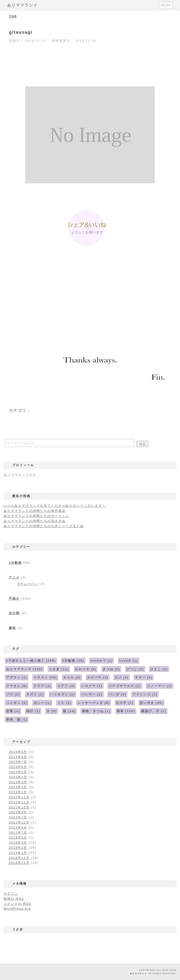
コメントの (17, 904)
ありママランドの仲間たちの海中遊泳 (35, 511)
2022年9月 (18, 812)
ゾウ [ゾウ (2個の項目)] (13, 694)
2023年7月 (18, 762)
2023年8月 (18, 757)
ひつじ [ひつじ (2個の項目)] (135, 669)
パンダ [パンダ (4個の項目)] (117, 694)
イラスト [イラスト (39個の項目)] (45, 677)
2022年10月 (19, 807)
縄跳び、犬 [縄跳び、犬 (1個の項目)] (154, 711)
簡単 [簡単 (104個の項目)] (126, 711)
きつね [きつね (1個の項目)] (111, 669)
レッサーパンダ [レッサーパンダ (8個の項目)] (94, 703)
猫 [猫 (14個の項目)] (69, 711)
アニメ (14, 577)
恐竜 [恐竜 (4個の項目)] (13, 711)
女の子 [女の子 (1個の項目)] (125, 703)
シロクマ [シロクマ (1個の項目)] (92, 686)
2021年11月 (19, 822)
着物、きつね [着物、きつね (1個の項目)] (96, 711)
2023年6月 (18, 767)
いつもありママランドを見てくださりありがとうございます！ (55, 506)
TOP (13, 16)
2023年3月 (18, 782)
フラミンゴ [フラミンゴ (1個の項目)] (145, 694)
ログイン (11, 894)
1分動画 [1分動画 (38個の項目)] (73, 661)
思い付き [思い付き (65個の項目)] (151, 703)
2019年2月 (18, 848)
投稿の (14, 899)
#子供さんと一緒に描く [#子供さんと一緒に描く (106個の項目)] (31, 661)
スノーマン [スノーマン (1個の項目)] (159, 686)
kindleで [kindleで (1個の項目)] (102, 661)
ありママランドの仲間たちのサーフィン (36, 516)
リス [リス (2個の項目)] (64, 703)
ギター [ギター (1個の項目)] (144, 677)
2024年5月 (18, 752)
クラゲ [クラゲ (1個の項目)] (42, 686)
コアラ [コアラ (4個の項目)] (66, 686)
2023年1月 (18, 792)
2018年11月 (19, 863)
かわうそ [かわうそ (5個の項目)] (86, 669)
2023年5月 (18, 772)
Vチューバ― (28, 584)
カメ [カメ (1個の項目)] (122, 677)
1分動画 (15, 563)
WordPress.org (17, 909)
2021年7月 (18, 833)
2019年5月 (18, 837)
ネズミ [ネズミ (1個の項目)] (35, 694)
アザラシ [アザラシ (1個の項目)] (17, 677)
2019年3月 (18, 843)
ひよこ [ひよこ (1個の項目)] (159, 669)
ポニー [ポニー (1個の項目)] (42, 703)
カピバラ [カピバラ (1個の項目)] (98, 677)
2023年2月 (18, 787)
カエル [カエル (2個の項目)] (72, 677)
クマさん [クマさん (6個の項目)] (17, 686)
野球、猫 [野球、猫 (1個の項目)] (17, 720)
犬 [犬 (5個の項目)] (52, 711)
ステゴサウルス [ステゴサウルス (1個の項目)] (125, 686)
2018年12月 (19, 858)
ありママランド (22, 5)
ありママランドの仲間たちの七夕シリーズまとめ (44, 526)
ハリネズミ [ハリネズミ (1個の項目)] (63, 694)
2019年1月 (18, 853)
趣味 (12, 628)
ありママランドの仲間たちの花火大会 (35, 521)
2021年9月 (18, 828)
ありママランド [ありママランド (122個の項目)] (24, 669)
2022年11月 (19, 802)
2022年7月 (18, 817)
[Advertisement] (90, 302)
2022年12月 (19, 797)
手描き (14, 599)
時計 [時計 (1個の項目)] (33, 711)
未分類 (14, 613)
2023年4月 (18, 777)
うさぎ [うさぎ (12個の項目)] (59, 669)
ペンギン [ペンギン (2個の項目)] (17, 703)
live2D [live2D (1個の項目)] (129, 661)
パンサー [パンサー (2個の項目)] (92, 694)
